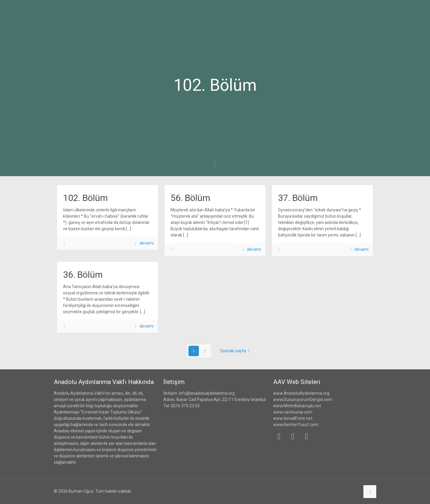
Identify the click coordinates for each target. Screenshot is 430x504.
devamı (146, 243)
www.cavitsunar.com (293, 412)
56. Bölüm (190, 198)
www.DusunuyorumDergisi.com (303, 399)
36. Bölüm (83, 275)
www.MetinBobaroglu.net (297, 406)
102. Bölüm (85, 198)
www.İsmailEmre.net (293, 418)
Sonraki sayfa (236, 351)
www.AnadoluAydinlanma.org (301, 393)
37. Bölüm (298, 198)
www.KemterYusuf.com (296, 425)
